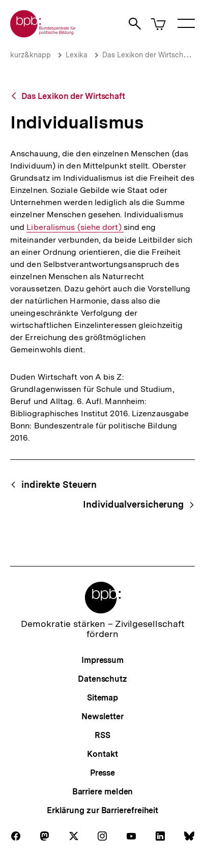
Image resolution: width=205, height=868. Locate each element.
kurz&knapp (31, 55)
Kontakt (102, 754)
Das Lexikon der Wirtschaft (147, 55)
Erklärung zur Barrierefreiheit (102, 810)
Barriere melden (103, 792)
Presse (102, 773)
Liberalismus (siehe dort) (75, 227)
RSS (102, 735)
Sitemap (102, 698)
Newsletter (102, 716)
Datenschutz (102, 679)
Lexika (77, 55)
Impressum (102, 660)
